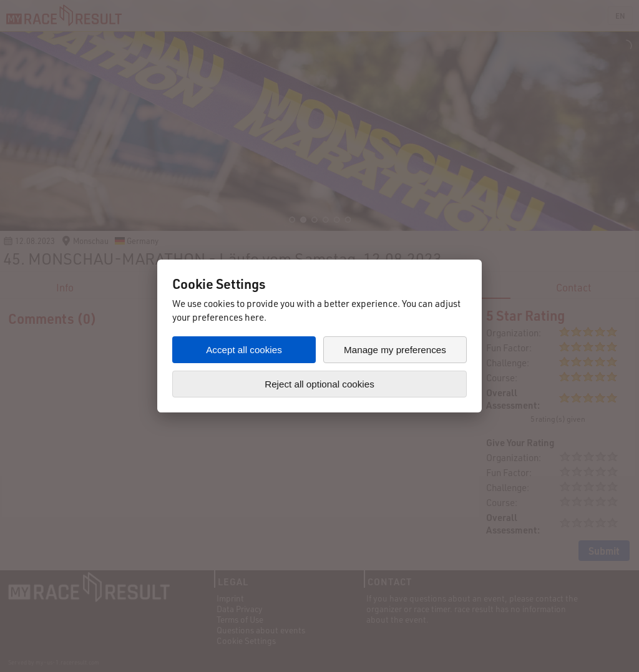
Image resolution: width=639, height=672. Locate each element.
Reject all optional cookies (319, 384)
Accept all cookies (244, 350)
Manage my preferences (395, 350)
